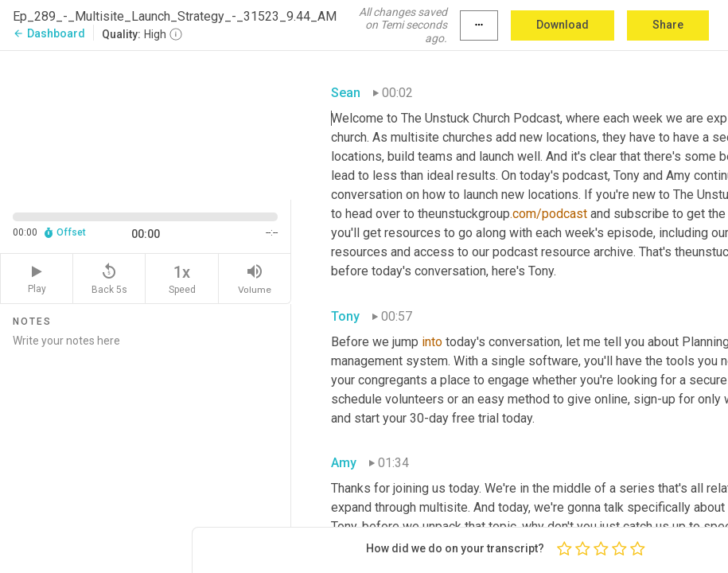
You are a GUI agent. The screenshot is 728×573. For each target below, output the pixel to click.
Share (668, 25)
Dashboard (49, 33)
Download (563, 25)
